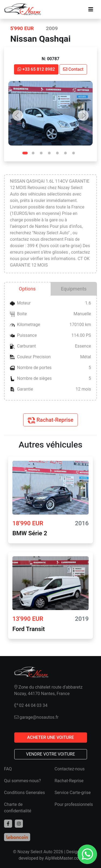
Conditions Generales (25, 793)
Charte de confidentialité (18, 808)
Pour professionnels (74, 804)
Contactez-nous (70, 769)
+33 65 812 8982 (36, 69)
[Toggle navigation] (91, 9)
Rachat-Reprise (51, 420)
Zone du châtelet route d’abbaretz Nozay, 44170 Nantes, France (48, 690)
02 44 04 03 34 (31, 705)
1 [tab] (26, 154)
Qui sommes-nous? (22, 781)
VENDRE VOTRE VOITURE (51, 754)
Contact (73, 69)
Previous (18, 115)
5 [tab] (59, 154)
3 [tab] (43, 154)
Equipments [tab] (74, 289)
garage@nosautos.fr (36, 717)
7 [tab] (75, 154)
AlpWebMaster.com (64, 858)
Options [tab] (27, 289)
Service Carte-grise (73, 793)
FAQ (8, 769)
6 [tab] (67, 154)
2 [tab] (34, 154)
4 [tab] (51, 154)
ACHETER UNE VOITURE (50, 737)
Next (83, 115)
